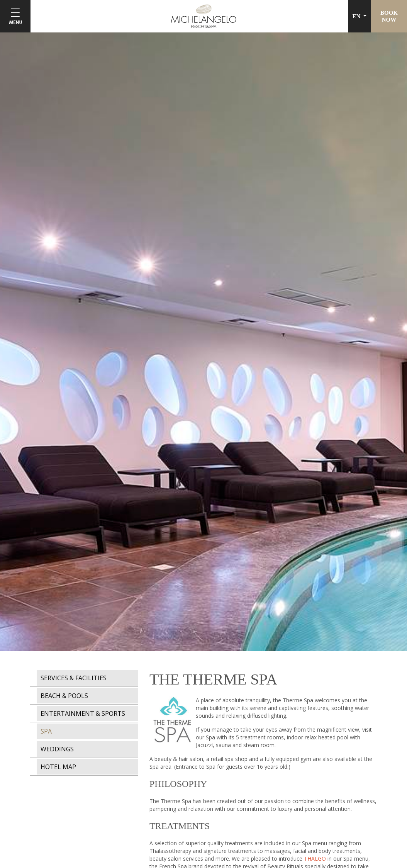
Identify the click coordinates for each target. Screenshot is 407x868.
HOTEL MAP (58, 767)
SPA (46, 731)
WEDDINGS (57, 749)
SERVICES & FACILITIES (74, 678)
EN (357, 16)
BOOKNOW (389, 16)
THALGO (315, 859)
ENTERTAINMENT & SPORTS (83, 713)
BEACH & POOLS (64, 696)
